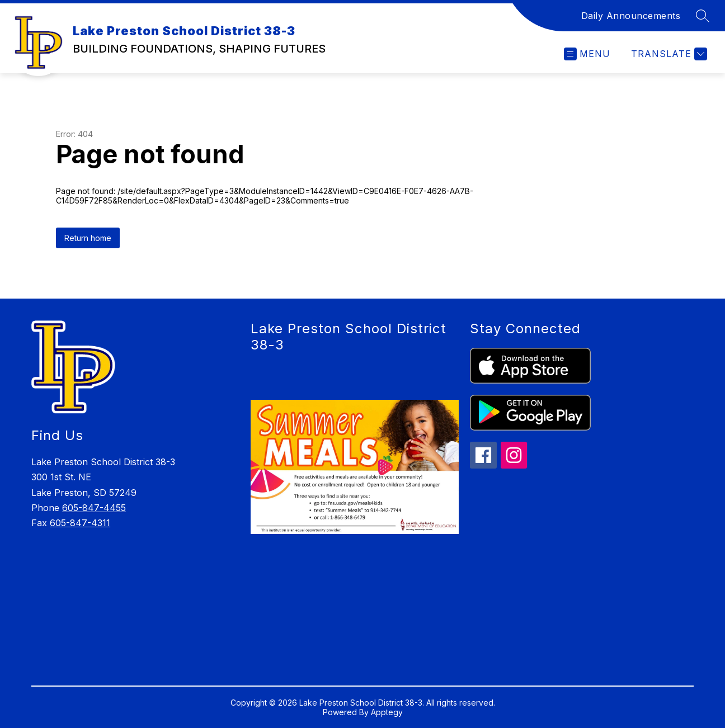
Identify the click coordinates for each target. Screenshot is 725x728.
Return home (88, 238)
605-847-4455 (94, 508)
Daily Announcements (631, 16)
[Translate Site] (668, 54)
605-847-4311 (80, 523)
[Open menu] (587, 54)
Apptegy (387, 712)
